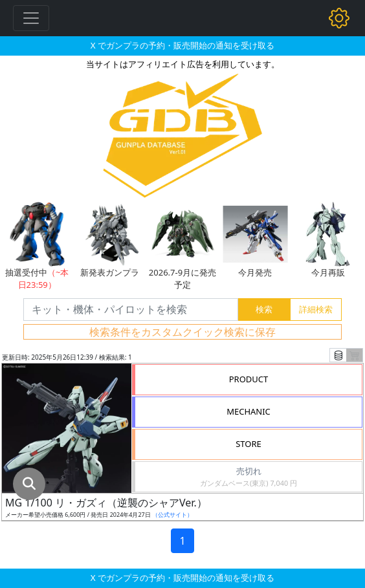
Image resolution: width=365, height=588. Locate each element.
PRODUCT (249, 379)
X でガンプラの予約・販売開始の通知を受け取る (182, 45)
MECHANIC (249, 411)
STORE (249, 444)
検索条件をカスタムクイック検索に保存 (182, 332)
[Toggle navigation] (31, 18)
